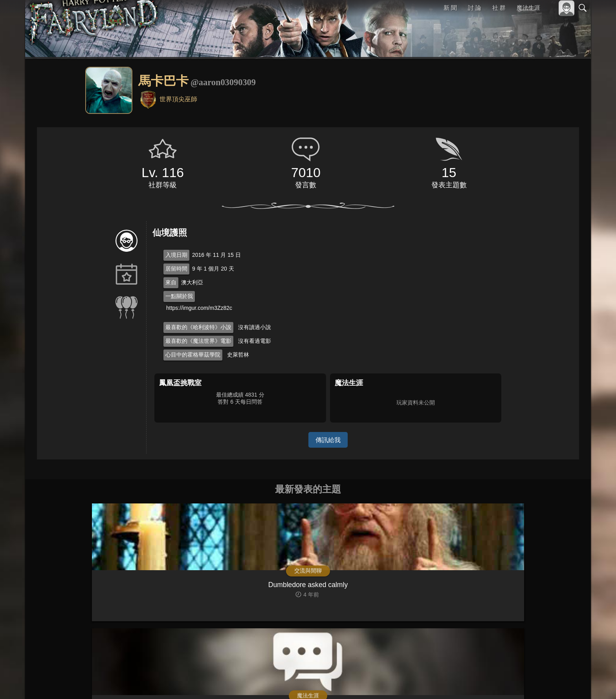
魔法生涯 (528, 8)
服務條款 (514, 682)
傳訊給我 (328, 440)
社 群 (499, 8)
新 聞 (451, 8)
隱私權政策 (542, 682)
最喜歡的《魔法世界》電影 (198, 341)
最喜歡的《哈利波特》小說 (198, 327)
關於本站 (488, 682)
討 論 (475, 8)
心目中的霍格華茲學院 (193, 355)
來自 (171, 282)
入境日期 (176, 255)
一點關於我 (179, 296)
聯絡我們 (570, 682)
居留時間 (176, 269)
